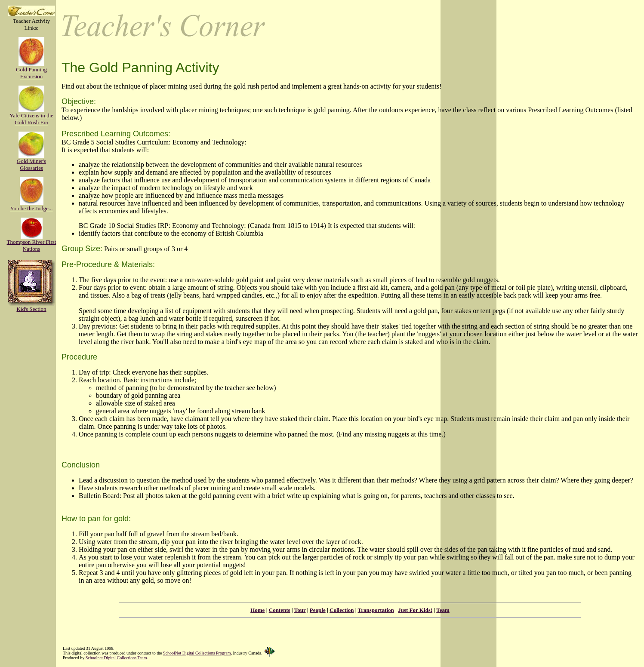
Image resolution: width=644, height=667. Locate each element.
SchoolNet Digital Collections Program (197, 653)
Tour (300, 610)
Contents (280, 610)
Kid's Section (31, 306)
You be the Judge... (31, 206)
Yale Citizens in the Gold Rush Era (31, 116)
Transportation (376, 610)
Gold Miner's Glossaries (31, 162)
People (318, 610)
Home (257, 610)
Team (443, 610)
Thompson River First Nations (32, 243)
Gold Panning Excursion (31, 70)
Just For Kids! (415, 610)
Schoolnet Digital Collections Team (116, 658)
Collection (342, 610)
